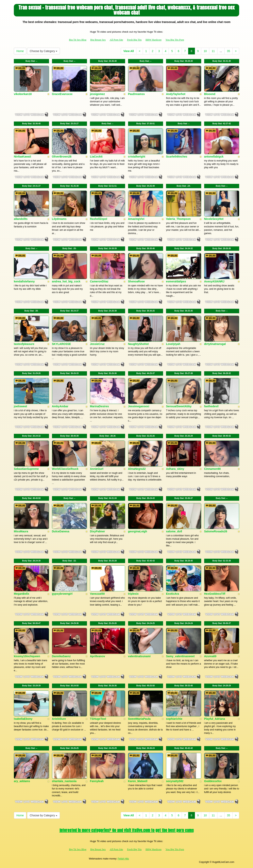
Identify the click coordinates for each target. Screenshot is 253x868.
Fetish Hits (123, 859)
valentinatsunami (139, 656)
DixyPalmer (97, 531)
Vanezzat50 (97, 594)
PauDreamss (136, 94)
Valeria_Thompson (178, 219)
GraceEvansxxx (62, 94)
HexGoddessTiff (215, 594)
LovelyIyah (173, 344)
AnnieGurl (97, 469)
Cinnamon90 (212, 469)
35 (228, 51)
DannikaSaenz (61, 656)
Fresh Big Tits (134, 40)
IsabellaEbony (23, 719)
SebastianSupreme (26, 469)
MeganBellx (22, 594)
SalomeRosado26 (216, 531)
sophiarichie (174, 719)
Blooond (210, 94)
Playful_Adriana (215, 719)
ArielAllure (59, 719)
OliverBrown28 (62, 157)
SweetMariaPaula (139, 719)
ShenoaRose (136, 281)
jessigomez (97, 94)
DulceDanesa (61, 531)
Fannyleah (97, 781)
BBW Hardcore (153, 40)
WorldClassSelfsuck (65, 469)
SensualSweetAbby (179, 406)
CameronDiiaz (99, 281)
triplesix (133, 594)
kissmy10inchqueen (27, 656)
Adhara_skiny (175, 469)
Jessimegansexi (139, 406)
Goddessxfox (213, 781)
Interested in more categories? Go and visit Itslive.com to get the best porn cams (127, 830)
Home (20, 51)
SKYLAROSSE (61, 344)
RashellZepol (99, 219)
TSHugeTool (98, 719)
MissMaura (21, 531)
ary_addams (22, 781)
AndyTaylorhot (176, 94)
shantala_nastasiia (64, 781)
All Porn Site (116, 40)
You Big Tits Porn (175, 40)
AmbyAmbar (60, 406)
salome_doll (174, 531)
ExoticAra (172, 594)
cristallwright (137, 157)
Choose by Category (43, 51)
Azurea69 (210, 656)
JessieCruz (97, 344)
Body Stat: (31, 61)
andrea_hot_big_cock (66, 281)
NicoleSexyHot (214, 219)
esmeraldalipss (176, 281)
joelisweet (20, 406)
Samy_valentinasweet (180, 656)
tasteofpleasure (24, 344)
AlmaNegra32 (137, 469)
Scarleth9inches (177, 157)
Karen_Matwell (138, 781)
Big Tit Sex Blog (78, 40)
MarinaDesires (99, 406)
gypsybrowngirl (62, 594)
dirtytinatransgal (215, 344)
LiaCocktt (96, 157)
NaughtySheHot (138, 344)
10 (205, 51)
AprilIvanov (97, 656)
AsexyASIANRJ (214, 281)
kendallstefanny (24, 281)
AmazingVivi (136, 219)
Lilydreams (59, 219)
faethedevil (211, 406)
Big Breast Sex (98, 40)
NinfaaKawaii (22, 157)
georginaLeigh (138, 531)
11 (213, 51)
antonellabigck (214, 157)
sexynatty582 (175, 781)
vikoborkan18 (23, 94)
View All (129, 51)
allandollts (21, 219)
